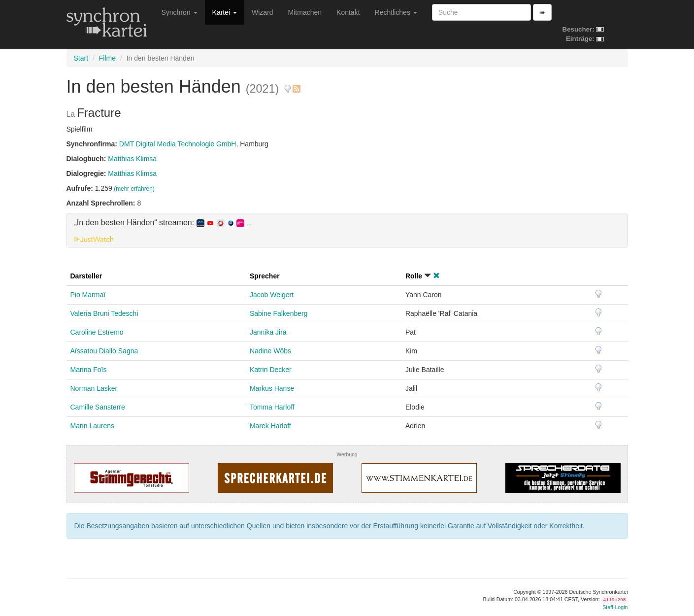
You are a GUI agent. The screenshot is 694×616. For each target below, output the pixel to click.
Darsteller (86, 276)
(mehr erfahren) (134, 189)
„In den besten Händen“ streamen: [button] (163, 223)
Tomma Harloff (272, 407)
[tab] (347, 230)
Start (81, 58)
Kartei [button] (225, 12)
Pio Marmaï (88, 295)
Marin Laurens (93, 426)
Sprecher (265, 276)
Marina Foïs (89, 370)
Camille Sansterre (98, 407)
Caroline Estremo (97, 332)
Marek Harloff (270, 426)
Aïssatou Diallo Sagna (104, 351)
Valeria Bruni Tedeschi (104, 313)
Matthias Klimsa (132, 159)
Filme (107, 58)
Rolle (414, 276)
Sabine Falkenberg (279, 313)
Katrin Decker (271, 370)
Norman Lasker (94, 388)
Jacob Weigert (272, 295)
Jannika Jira (268, 332)
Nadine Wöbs (270, 351)
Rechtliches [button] (396, 12)
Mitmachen (305, 12)
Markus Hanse (272, 388)
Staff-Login (615, 607)
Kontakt (348, 12)
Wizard (263, 12)
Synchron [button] (180, 12)
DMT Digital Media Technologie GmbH (178, 144)
